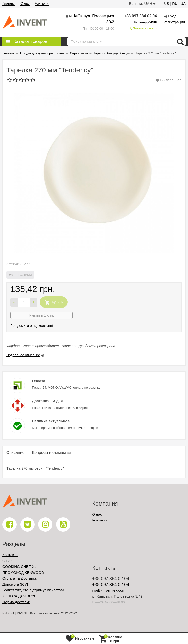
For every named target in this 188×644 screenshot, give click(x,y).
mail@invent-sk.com (109, 590)
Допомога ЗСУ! (15, 584)
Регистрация (174, 22)
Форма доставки (16, 602)
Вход (172, 16)
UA (183, 4)
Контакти (42, 3)
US (167, 4)
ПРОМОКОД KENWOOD (23, 572)
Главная (9, 3)
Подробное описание (23, 355)
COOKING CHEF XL (19, 567)
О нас (25, 3)
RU (175, 4)
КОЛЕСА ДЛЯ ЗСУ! (19, 596)
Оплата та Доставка (19, 578)
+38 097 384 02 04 (141, 16)
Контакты (10, 555)
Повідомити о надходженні (32, 326)
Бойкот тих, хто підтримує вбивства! (33, 590)
